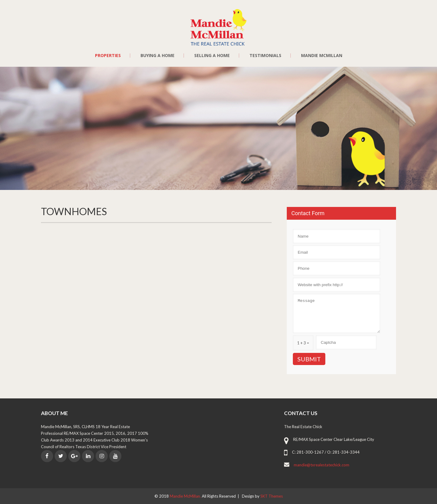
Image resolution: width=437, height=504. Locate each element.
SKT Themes (272, 496)
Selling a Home (212, 56)
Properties (108, 56)
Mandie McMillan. (186, 496)
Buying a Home (158, 56)
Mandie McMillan (322, 56)
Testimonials (265, 56)
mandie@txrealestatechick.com (322, 465)
